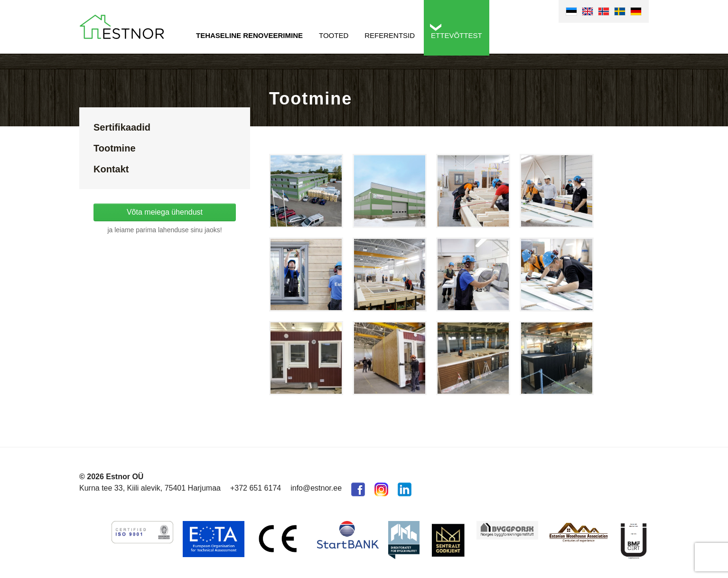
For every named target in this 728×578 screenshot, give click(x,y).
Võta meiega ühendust (165, 212)
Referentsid (390, 35)
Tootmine (115, 148)
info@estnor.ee (316, 488)
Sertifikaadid (122, 127)
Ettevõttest (457, 35)
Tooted (334, 35)
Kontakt (111, 169)
